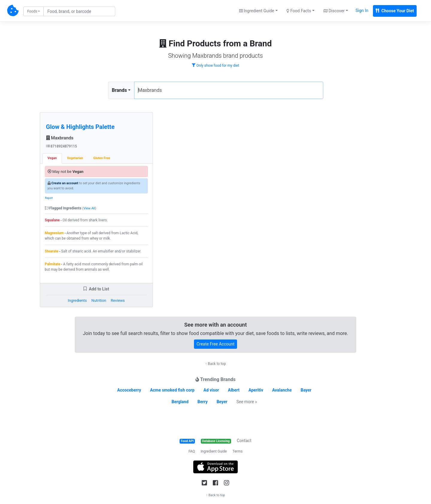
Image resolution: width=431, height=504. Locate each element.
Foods (32, 11)
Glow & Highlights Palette (80, 127)
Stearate (52, 251)
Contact (244, 441)
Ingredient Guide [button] (257, 11)
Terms (238, 451)
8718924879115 (62, 146)
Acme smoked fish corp (172, 390)
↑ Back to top (215, 364)
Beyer (222, 402)
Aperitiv (256, 390)
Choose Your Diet (395, 11)
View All (89, 208)
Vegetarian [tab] (75, 158)
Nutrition (99, 300)
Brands (120, 90)
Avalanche (282, 390)
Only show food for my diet (215, 66)
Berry (203, 402)
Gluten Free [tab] (102, 158)
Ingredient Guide (214, 451)
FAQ (192, 451)
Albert (234, 390)
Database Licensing (216, 441)
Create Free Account (216, 344)
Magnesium (54, 233)
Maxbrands (60, 138)
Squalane (52, 220)
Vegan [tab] (52, 158)
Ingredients (77, 300)
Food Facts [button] (299, 11)
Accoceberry (129, 390)
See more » (247, 402)
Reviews (118, 300)
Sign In (362, 10)
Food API (187, 441)
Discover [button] (334, 11)
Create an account (65, 183)
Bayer (306, 390)
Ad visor (211, 390)
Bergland (180, 402)
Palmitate (53, 264)
